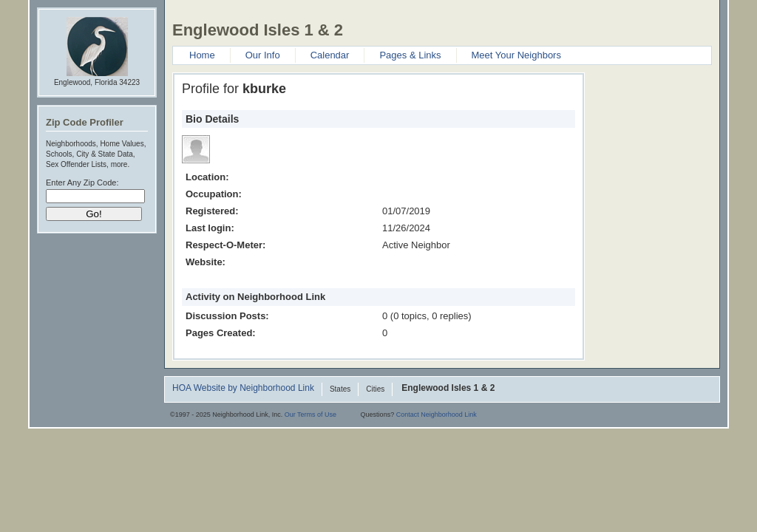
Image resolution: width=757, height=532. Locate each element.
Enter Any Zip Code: (82, 183)
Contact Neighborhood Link (437, 415)
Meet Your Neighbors (516, 55)
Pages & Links (410, 55)
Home (202, 55)
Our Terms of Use (310, 415)
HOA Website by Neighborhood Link (243, 389)
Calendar (330, 55)
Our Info (263, 55)
